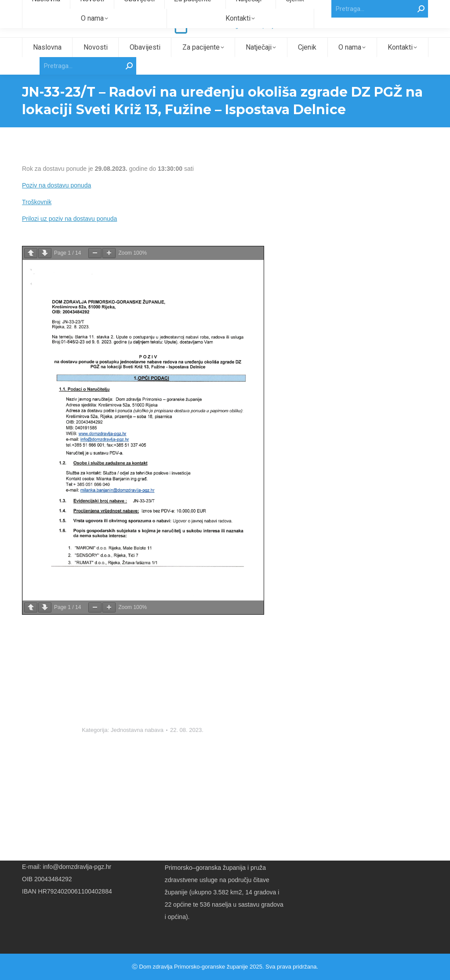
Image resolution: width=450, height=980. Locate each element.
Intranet (392, 8)
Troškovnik (37, 218)
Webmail (417, 8)
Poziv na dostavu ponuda (56, 201)
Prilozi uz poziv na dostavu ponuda (69, 234)
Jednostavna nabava (137, 746)
